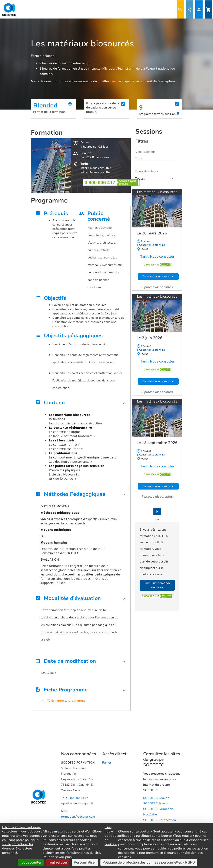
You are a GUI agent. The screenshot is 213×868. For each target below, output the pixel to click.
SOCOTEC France (156, 803)
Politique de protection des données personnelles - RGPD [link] (149, 862)
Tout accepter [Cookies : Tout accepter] (31, 862)
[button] (81, 404)
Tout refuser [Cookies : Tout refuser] (58, 862)
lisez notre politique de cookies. (111, 836)
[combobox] (154, 158)
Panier (107, 763)
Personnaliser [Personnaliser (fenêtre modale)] (85, 862)
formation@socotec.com (78, 817)
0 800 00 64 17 (78, 798)
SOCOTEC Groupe (156, 798)
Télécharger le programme (66, 701)
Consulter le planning (152, 245)
